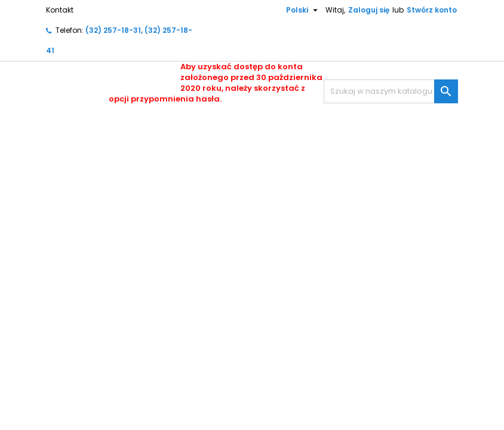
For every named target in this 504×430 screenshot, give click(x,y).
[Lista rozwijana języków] (297, 10)
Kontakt (60, 10)
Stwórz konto (432, 10)
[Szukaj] (391, 91)
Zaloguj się (369, 10)
